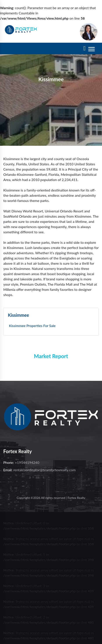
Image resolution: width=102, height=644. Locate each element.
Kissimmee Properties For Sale (32, 326)
